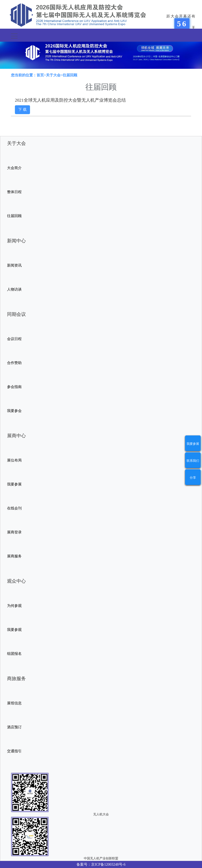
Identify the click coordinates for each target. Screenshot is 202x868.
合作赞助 (14, 363)
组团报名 (14, 654)
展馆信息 (14, 703)
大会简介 (14, 168)
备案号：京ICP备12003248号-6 (101, 864)
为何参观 (14, 606)
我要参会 (14, 411)
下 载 (22, 110)
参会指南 (14, 387)
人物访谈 (14, 289)
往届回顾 (14, 216)
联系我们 (193, 461)
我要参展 (193, 444)
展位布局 (14, 460)
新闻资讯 (14, 265)
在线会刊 (14, 508)
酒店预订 (14, 727)
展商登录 (14, 532)
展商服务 (14, 556)
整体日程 (14, 192)
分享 (193, 478)
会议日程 (14, 339)
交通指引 (14, 751)
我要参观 (14, 630)
